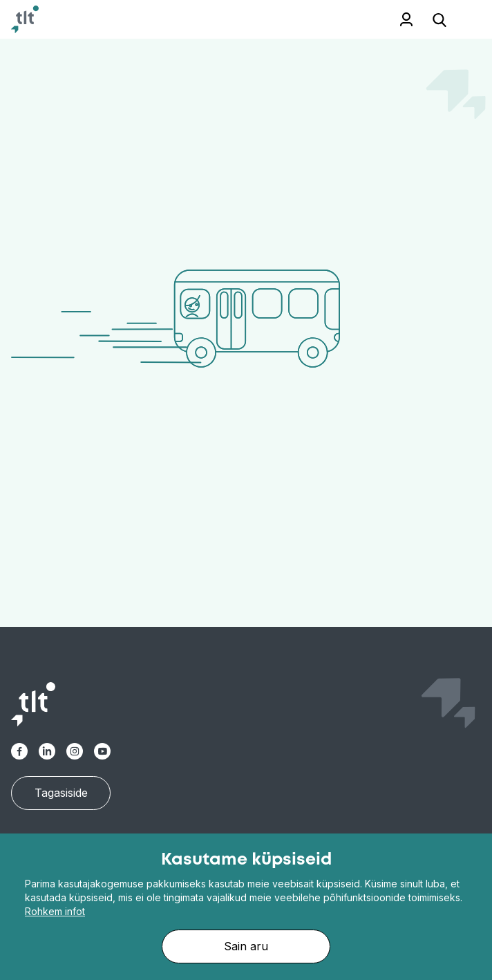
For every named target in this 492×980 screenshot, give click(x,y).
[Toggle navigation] (464, 20)
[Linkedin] (47, 751)
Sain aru (246, 946)
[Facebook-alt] (19, 751)
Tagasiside (61, 793)
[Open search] (439, 19)
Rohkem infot (55, 911)
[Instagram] (75, 751)
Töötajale (387, 19)
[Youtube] (102, 751)
